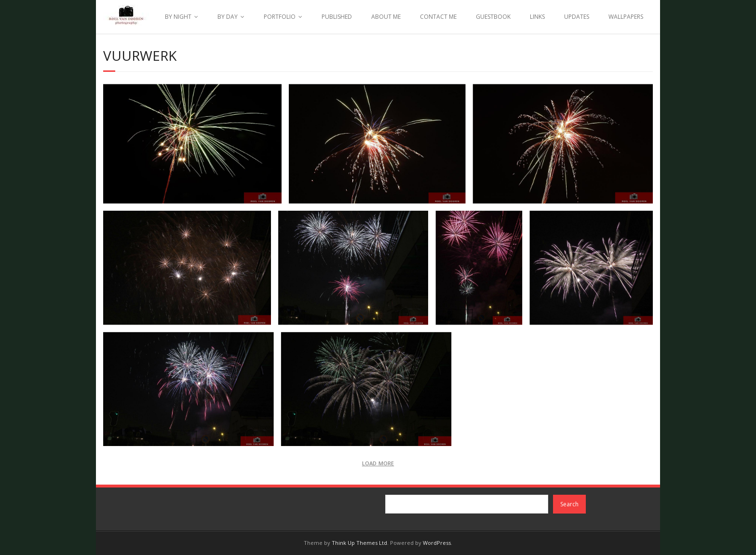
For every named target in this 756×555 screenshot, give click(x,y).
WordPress (437, 543)
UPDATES (577, 17)
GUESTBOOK (493, 17)
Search (569, 504)
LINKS (537, 17)
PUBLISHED (337, 17)
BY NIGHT (178, 17)
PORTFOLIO (280, 17)
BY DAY (228, 17)
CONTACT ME (438, 17)
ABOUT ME (386, 17)
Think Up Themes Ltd (359, 543)
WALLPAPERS (626, 17)
